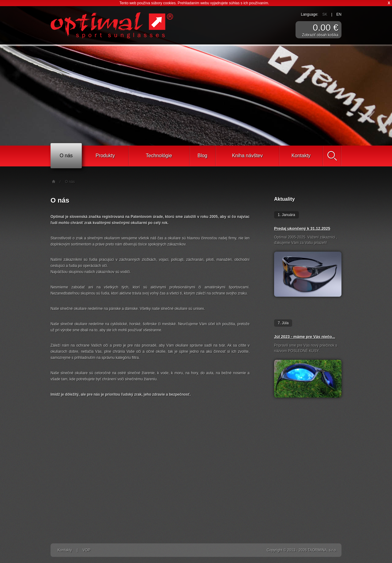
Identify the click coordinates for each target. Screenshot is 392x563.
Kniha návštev (247, 156)
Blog (202, 156)
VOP (87, 550)
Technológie (159, 156)
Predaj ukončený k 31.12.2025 (302, 228)
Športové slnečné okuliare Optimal (112, 25)
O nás (66, 156)
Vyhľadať (332, 156)
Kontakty (301, 156)
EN (339, 14)
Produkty (105, 156)
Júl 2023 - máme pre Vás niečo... (305, 337)
